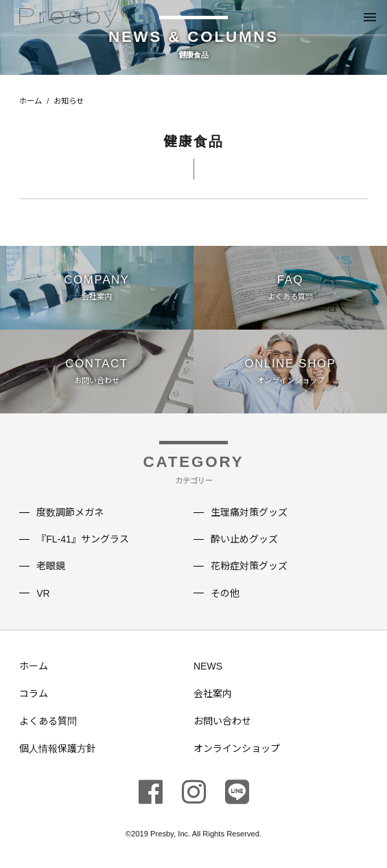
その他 (225, 593)
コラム (34, 694)
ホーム (31, 101)
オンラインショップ (237, 749)
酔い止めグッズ (244, 539)
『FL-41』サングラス (83, 539)
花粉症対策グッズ (249, 566)
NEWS (208, 666)
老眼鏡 (51, 566)
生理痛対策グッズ (249, 512)
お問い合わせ (222, 721)
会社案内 (213, 694)
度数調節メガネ (70, 512)
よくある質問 (48, 721)
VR (43, 593)
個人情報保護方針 (58, 749)
